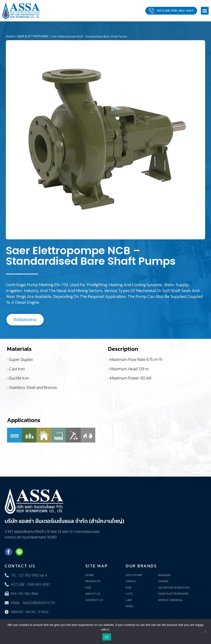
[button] (205, 11)
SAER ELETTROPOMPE (33, 36)
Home (10, 36)
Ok (107, 637)
